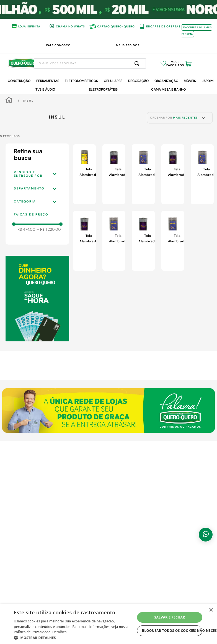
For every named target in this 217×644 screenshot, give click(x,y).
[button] (37, 174)
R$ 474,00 (26, 229)
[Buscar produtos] (138, 63)
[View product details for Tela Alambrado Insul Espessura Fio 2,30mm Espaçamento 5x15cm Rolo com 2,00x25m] (173, 241)
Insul (28, 101)
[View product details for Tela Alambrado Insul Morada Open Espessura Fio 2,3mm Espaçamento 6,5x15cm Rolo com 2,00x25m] (143, 241)
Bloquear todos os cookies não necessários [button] (172, 631)
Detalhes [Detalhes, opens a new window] (60, 632)
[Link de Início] (9, 101)
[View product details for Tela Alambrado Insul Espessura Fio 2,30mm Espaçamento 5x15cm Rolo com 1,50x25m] (143, 174)
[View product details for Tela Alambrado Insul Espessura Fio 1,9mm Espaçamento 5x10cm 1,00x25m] (84, 174)
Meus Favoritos (175, 64)
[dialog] (108, 624)
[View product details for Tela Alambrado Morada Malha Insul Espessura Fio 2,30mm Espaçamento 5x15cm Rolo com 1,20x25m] (202, 174)
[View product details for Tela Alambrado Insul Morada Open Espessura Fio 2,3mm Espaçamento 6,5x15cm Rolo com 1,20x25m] (84, 241)
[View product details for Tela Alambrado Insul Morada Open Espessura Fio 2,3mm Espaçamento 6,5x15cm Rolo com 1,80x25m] (114, 174)
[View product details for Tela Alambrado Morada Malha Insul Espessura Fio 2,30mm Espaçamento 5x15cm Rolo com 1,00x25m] (114, 241)
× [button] (211, 610)
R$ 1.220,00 (49, 229)
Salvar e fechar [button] (170, 617)
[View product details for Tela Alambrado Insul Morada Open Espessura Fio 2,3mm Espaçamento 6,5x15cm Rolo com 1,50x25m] (173, 174)
